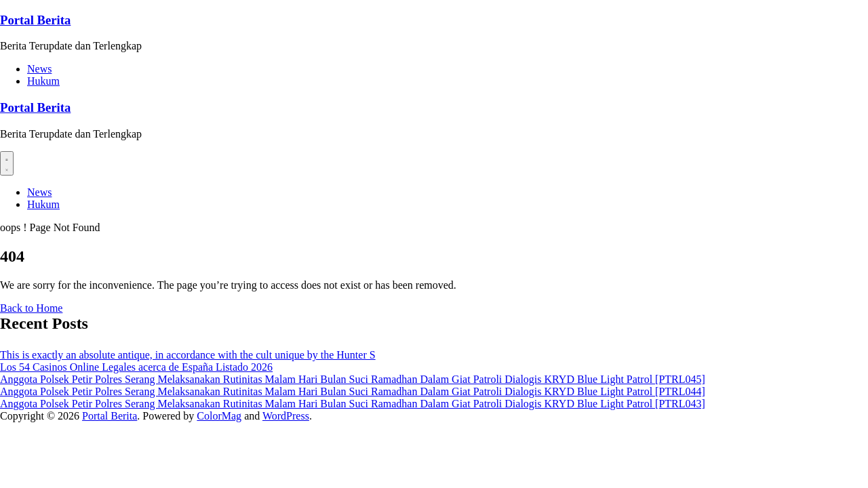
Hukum (43, 81)
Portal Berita (35, 20)
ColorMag (219, 416)
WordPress (286, 416)
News (39, 69)
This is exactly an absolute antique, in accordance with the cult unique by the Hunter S (188, 355)
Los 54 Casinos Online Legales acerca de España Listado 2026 (136, 367)
